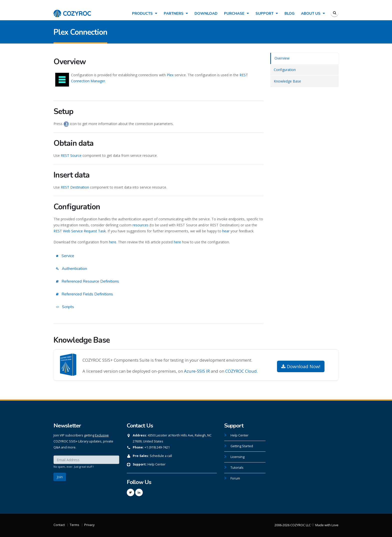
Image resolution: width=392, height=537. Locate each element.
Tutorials (237, 468)
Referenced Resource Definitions (87, 281)
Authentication (71, 269)
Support (267, 14)
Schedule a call (161, 456)
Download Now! (301, 366)
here (113, 242)
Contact (59, 525)
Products (145, 14)
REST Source (71, 155)
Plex (170, 75)
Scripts (65, 307)
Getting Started (242, 446)
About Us (313, 14)
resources (140, 225)
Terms (74, 525)
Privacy (89, 525)
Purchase (236, 14)
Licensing (237, 457)
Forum (235, 478)
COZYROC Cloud (241, 371)
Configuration (285, 70)
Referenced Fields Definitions (84, 294)
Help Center (156, 464)
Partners (176, 14)
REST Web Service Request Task (80, 231)
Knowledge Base (287, 81)
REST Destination (75, 187)
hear (226, 231)
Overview (282, 58)
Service (65, 256)
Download (206, 14)
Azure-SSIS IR (197, 371)
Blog (289, 14)
